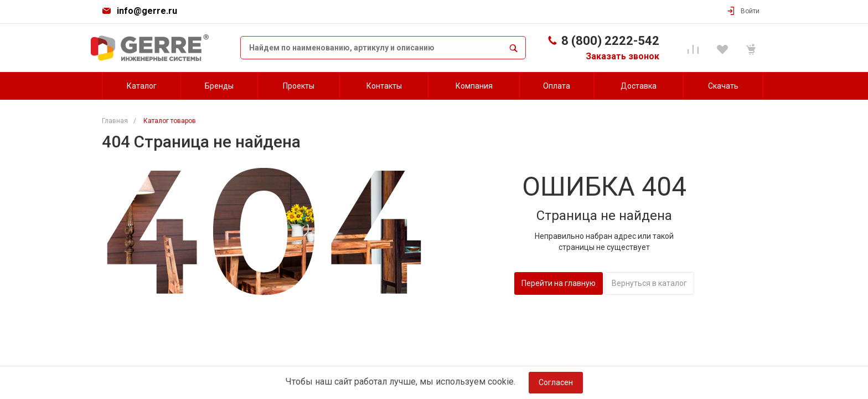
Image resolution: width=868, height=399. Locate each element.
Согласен (556, 382)
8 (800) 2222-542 (610, 41)
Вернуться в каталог (649, 283)
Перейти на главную (559, 283)
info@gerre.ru (147, 11)
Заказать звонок (622, 56)
